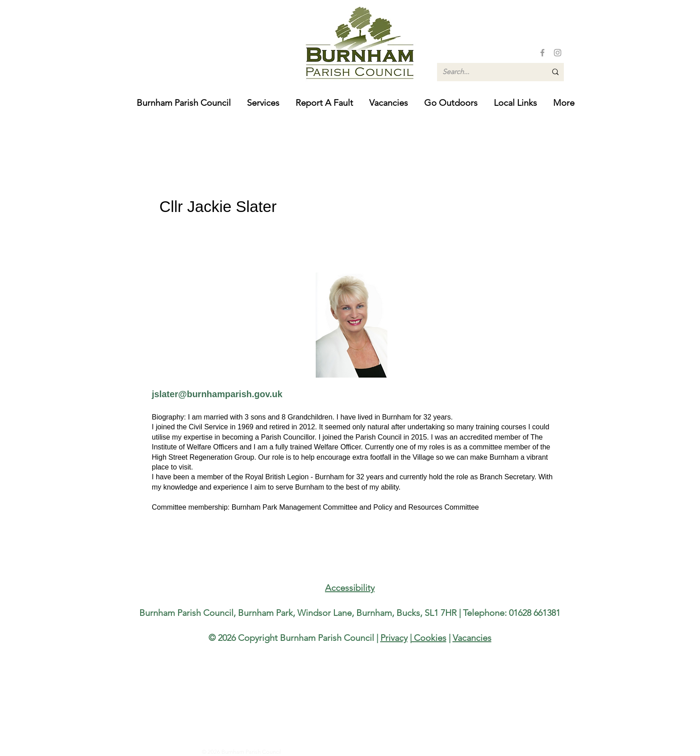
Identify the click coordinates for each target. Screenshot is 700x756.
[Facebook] (542, 53)
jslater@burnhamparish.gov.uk (217, 394)
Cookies (429, 638)
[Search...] (488, 72)
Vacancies (472, 638)
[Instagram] (558, 53)
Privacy (394, 638)
